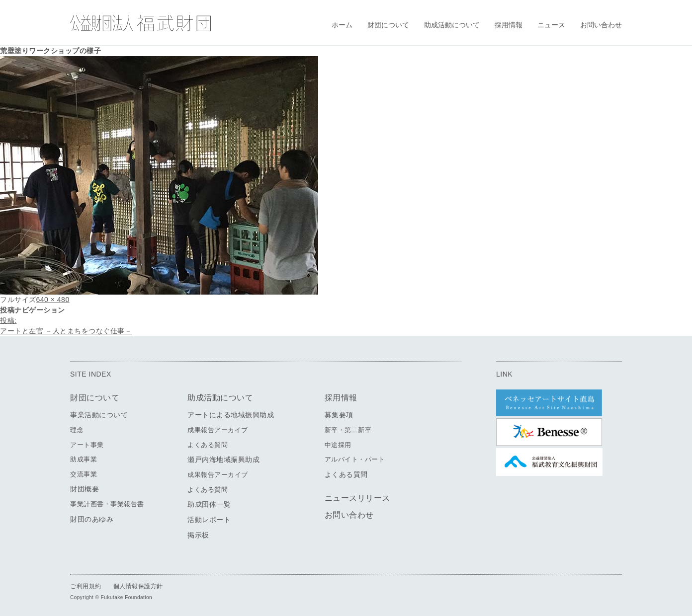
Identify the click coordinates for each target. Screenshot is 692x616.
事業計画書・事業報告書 (107, 504)
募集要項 (339, 415)
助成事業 (84, 459)
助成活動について (452, 25)
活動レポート (209, 520)
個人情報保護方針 (138, 586)
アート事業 (87, 445)
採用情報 (509, 25)
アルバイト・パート (355, 459)
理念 (77, 430)
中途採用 (338, 445)
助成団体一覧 (209, 504)
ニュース (551, 25)
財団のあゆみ (92, 519)
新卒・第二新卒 (348, 430)
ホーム (342, 25)
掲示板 (198, 535)
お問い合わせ (601, 25)
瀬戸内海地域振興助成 (223, 460)
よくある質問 (208, 445)
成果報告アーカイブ (218, 430)
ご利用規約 (86, 586)
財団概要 (85, 489)
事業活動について (99, 415)
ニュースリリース (357, 498)
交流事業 (84, 474)
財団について (388, 25)
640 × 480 (53, 300)
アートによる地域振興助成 (231, 415)
